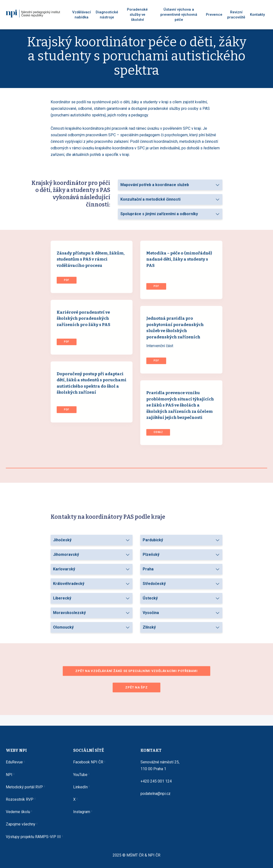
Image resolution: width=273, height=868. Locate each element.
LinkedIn (80, 790)
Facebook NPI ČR (88, 766)
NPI (9, 778)
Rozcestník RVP (20, 803)
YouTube (80, 778)
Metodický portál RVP (24, 790)
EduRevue (14, 766)
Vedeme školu (18, 815)
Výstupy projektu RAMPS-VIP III (33, 840)
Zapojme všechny (21, 828)
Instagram (82, 815)
